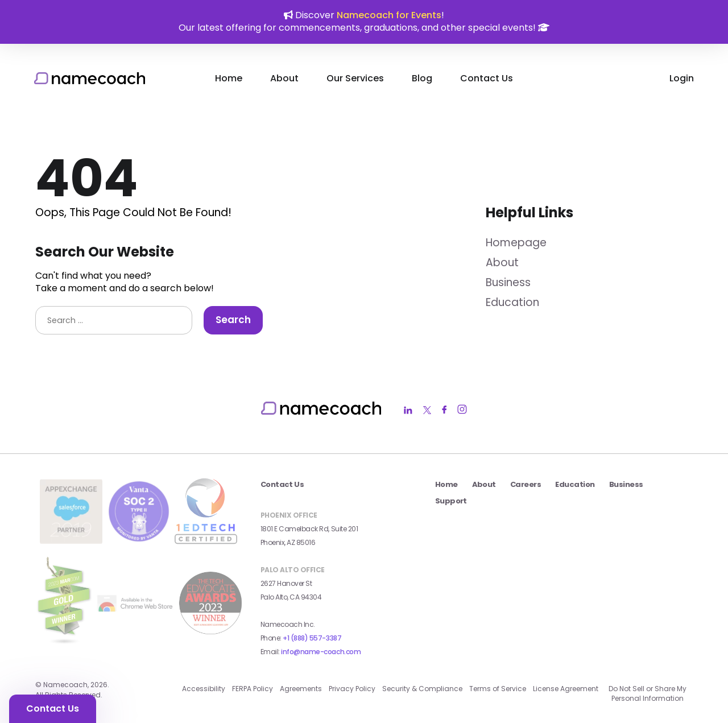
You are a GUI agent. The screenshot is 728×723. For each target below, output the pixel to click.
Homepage (516, 243)
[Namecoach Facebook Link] (444, 410)
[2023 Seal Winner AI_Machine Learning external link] (210, 631)
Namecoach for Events (389, 15)
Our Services (355, 78)
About (284, 78)
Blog (422, 78)
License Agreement (566, 689)
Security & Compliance (422, 689)
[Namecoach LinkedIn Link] (408, 410)
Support (451, 501)
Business (508, 282)
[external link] (136, 612)
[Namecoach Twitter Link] (427, 410)
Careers (526, 484)
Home (229, 78)
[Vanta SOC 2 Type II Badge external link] (139, 539)
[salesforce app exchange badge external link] (71, 540)
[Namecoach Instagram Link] (462, 410)
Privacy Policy (352, 689)
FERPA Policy (253, 689)
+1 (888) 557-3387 (312, 638)
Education (512, 302)
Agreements (301, 689)
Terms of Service (498, 689)
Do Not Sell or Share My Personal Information (648, 693)
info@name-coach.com (321, 652)
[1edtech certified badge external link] (206, 541)
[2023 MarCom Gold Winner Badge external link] (64, 647)
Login (682, 78)
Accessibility (204, 689)
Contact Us (487, 78)
